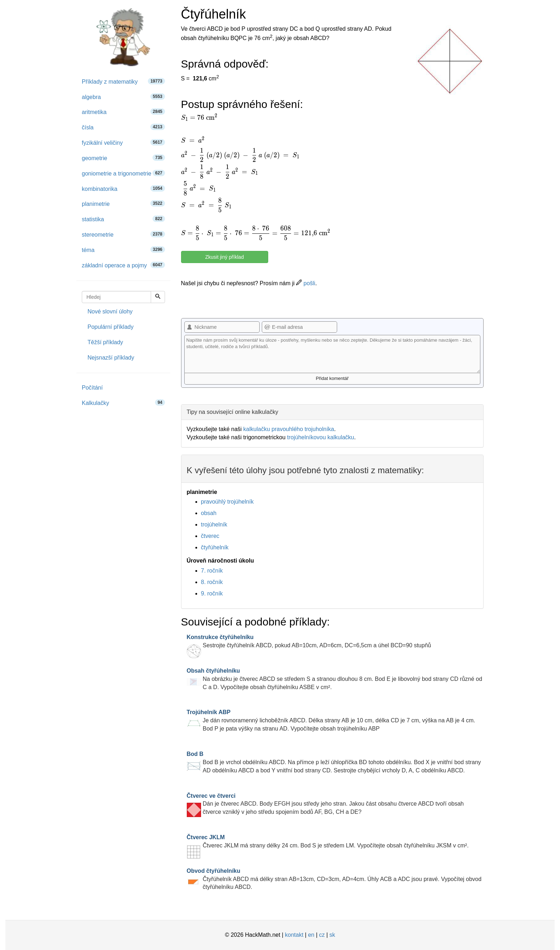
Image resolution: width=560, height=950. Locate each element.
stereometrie (123, 234)
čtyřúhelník (215, 547)
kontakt (294, 935)
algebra (123, 97)
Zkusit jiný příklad (225, 257)
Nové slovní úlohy (110, 311)
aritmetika (123, 112)
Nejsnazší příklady (111, 358)
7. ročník (212, 571)
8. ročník (212, 582)
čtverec (210, 536)
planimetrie (123, 204)
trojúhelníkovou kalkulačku (321, 437)
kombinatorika (123, 189)
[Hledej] (158, 297)
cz (322, 935)
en (311, 935)
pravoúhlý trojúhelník (227, 502)
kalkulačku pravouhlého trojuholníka (289, 429)
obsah (209, 513)
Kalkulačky (123, 403)
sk (332, 935)
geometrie (123, 158)
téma (123, 250)
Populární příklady (111, 327)
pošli (306, 283)
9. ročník (212, 593)
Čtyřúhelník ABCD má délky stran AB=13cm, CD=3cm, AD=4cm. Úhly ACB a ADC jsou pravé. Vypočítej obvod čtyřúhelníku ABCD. (334, 879)
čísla (123, 127)
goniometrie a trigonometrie (123, 173)
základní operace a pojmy (123, 265)
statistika (123, 219)
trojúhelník (214, 525)
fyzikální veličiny (123, 142)
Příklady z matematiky (123, 81)
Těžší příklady (105, 342)
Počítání (92, 388)
